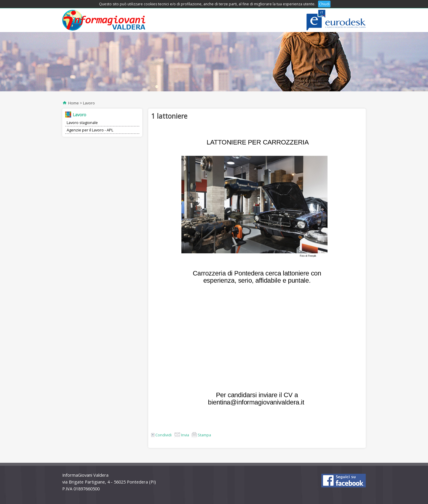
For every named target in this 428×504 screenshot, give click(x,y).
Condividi (161, 435)
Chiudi (324, 4)
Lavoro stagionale (82, 123)
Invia (182, 435)
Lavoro (89, 103)
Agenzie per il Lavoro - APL (90, 130)
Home (74, 103)
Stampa (201, 435)
